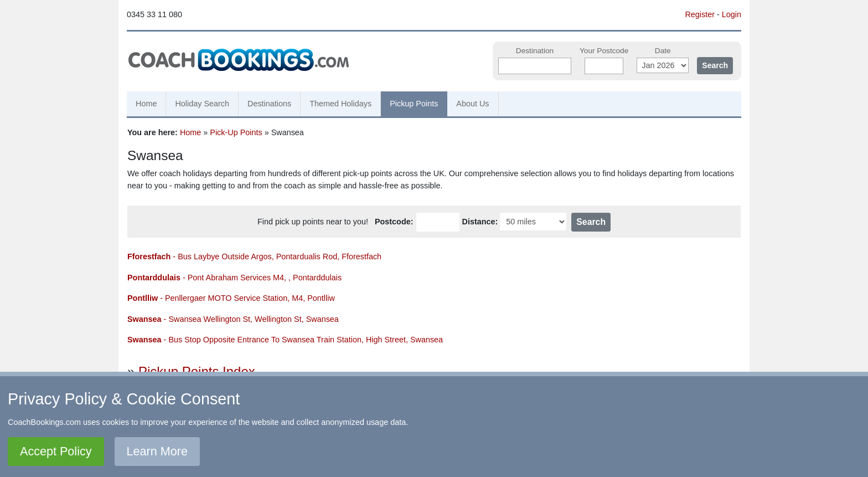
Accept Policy (56, 451)
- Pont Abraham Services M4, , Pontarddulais (234, 278)
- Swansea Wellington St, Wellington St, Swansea (233, 319)
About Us (472, 104)
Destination (535, 51)
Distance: (480, 222)
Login (732, 14)
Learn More (157, 451)
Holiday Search (202, 104)
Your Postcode (604, 51)
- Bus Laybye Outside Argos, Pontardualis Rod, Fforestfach (254, 257)
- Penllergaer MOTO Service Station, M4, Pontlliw (231, 298)
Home (146, 104)
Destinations (269, 104)
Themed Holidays (340, 104)
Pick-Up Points (236, 132)
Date (663, 51)
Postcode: (394, 222)
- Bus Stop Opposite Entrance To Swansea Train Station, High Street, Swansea (285, 340)
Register (700, 14)
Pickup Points (414, 104)
